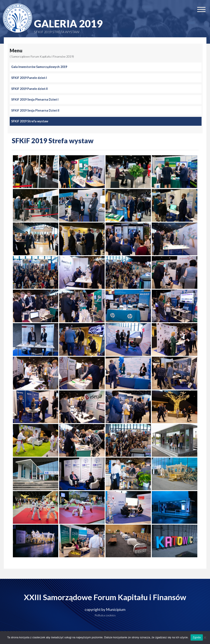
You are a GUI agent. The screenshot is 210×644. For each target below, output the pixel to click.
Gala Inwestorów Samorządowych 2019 (39, 67)
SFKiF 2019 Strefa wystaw (30, 121)
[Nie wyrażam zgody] (205, 637)
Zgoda (197, 637)
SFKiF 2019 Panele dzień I (29, 78)
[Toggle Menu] (201, 9)
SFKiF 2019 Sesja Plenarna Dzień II (35, 110)
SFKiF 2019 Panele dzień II (29, 89)
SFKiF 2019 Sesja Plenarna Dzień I (35, 99)
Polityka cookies (105, 615)
